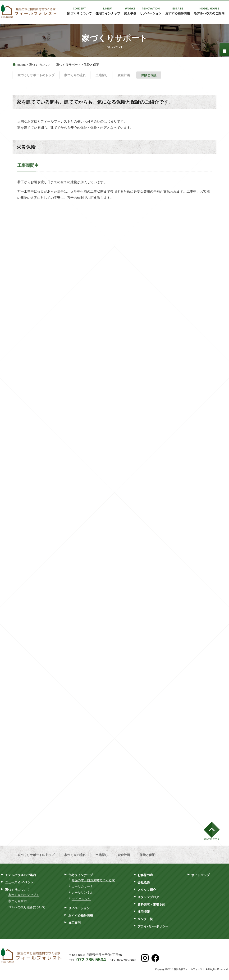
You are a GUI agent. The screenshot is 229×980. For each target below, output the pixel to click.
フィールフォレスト (29, 12)
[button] (212, 832)
